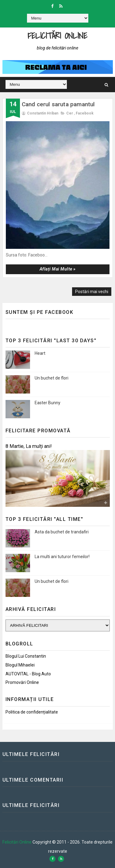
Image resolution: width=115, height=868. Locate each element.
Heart (40, 353)
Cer (70, 113)
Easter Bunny (48, 403)
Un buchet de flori (52, 378)
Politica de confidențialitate (32, 712)
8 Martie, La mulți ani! (29, 446)
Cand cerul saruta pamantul (58, 104)
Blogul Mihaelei (20, 665)
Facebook (85, 113)
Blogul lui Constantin (26, 656)
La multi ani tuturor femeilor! (62, 557)
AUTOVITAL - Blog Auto (28, 674)
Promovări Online (22, 682)
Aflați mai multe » (58, 269)
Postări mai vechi (92, 292)
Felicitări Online (57, 36)
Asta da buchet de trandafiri (62, 532)
